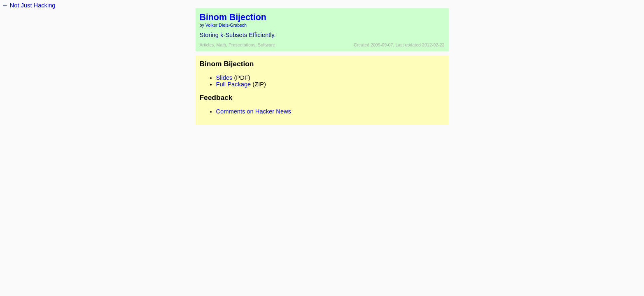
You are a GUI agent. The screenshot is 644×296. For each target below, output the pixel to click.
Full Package (234, 84)
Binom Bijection (233, 17)
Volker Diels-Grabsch (226, 25)
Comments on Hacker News (254, 111)
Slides (224, 78)
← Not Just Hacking (29, 5)
